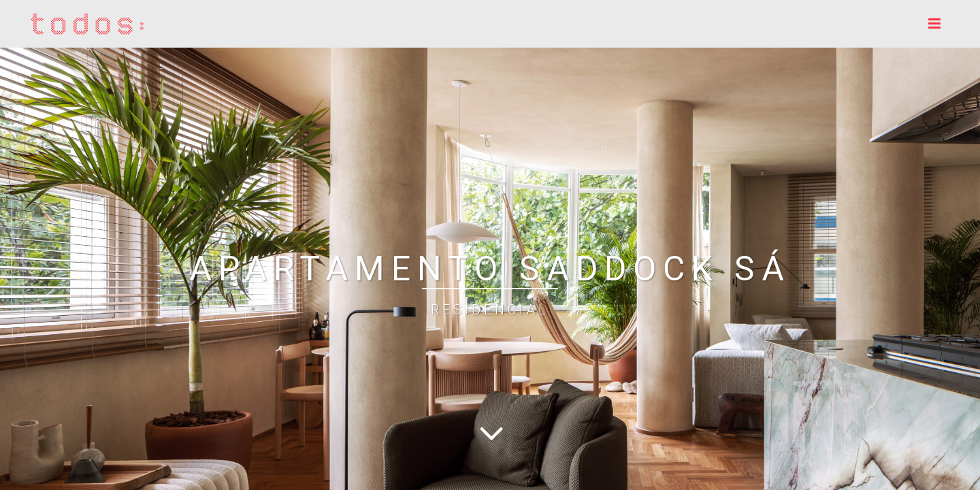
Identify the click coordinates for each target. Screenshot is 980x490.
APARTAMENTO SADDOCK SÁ (490, 269)
